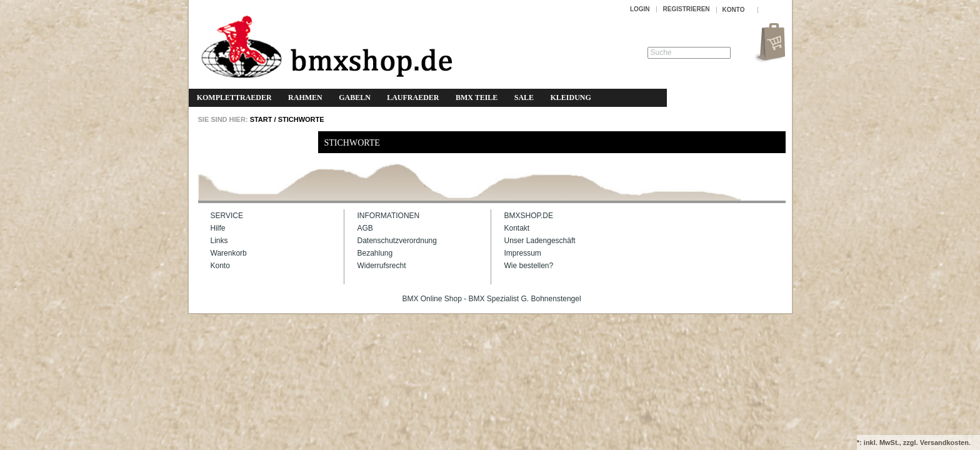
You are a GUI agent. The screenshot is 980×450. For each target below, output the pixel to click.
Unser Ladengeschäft (540, 241)
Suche (661, 52)
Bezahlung (375, 253)
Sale (524, 97)
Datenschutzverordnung (397, 241)
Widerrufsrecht (382, 266)
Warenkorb (229, 253)
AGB (365, 228)
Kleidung (570, 97)
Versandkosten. (945, 442)
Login (640, 9)
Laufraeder (413, 97)
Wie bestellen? (529, 266)
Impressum (523, 253)
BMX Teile (477, 97)
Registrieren (687, 9)
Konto (220, 266)
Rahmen (305, 97)
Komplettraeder (234, 97)
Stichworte (301, 119)
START (260, 119)
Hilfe (218, 228)
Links (219, 241)
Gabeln (355, 97)
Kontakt (517, 228)
